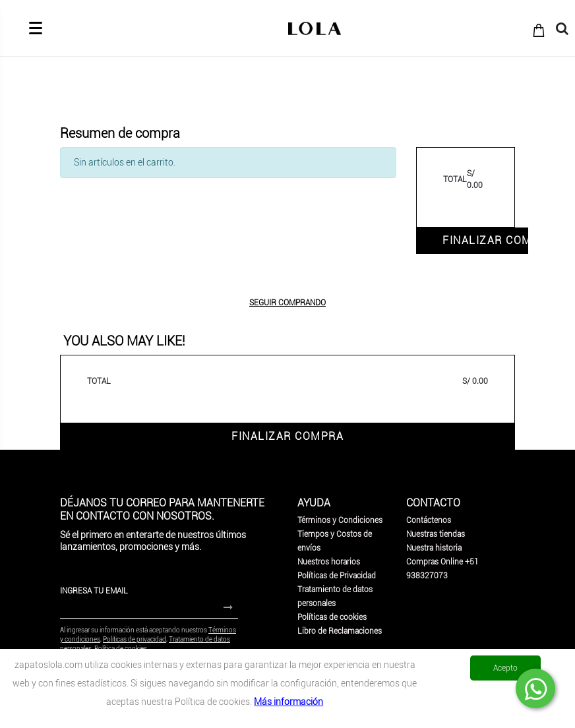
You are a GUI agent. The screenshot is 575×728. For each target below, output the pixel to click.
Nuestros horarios (329, 562)
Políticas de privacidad (135, 639)
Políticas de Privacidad (337, 576)
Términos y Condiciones (340, 520)
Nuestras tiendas (436, 534)
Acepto (505, 668)
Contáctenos (429, 520)
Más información (288, 702)
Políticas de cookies (332, 617)
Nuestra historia (434, 548)
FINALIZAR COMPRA (485, 240)
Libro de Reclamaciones (340, 631)
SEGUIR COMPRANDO (287, 303)
